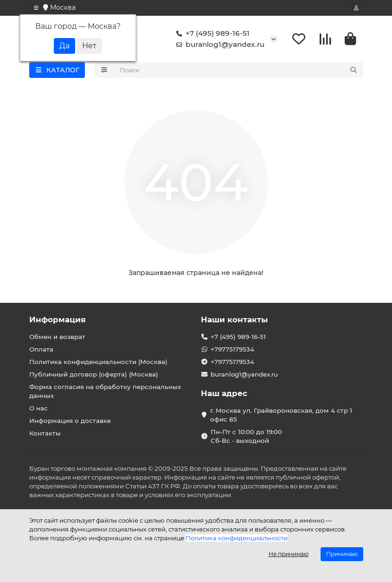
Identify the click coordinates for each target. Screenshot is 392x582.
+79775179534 (232, 349)
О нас (39, 408)
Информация (58, 320)
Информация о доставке (70, 421)
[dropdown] (36, 8)
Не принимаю (289, 554)
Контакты (45, 433)
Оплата (41, 349)
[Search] (239, 70)
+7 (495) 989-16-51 (211, 33)
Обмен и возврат (57, 337)
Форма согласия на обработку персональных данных (105, 391)
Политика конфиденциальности (237, 538)
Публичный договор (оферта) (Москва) (94, 374)
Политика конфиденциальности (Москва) (98, 362)
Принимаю (342, 554)
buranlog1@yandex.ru (218, 45)
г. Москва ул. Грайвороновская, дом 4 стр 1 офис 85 (281, 415)
